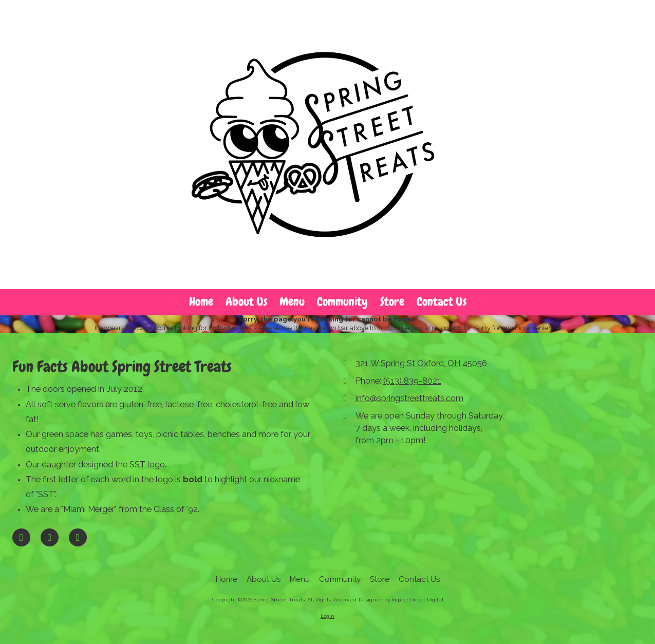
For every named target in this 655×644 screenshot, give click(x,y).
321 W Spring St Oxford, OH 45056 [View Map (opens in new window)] (421, 363)
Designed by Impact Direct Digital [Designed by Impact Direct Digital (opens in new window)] (401, 600)
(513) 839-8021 (412, 381)
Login (327, 616)
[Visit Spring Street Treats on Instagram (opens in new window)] (78, 537)
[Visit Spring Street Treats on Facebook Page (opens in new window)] (21, 537)
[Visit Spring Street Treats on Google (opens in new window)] (50, 537)
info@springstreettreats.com (409, 398)
